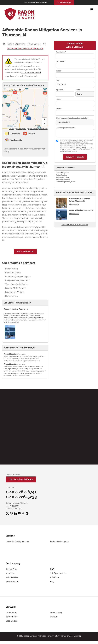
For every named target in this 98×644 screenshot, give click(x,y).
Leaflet (11, 129)
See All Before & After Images (75, 225)
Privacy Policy (53, 636)
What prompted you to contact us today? (72, 118)
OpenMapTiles (21, 129)
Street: (59, 71)
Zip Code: (60, 90)
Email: (59, 109)
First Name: (61, 52)
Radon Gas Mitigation (60, 541)
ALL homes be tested (31, 73)
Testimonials (11, 613)
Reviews (54, 617)
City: (58, 80)
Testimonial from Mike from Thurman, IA (25, 49)
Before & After (12, 617)
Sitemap (78, 636)
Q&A (52, 569)
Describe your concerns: (65, 128)
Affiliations (55, 577)
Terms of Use (67, 636)
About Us (10, 573)
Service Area (11, 569)
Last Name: (61, 61)
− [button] (45, 124)
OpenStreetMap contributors (38, 129)
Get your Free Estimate (75, 157)
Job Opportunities (58, 573)
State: (78, 90)
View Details (74, 204)
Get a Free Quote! (25, 252)
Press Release (12, 577)
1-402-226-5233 (21, 497)
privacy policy (81, 148)
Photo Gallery (56, 613)
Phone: (59, 99)
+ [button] (45, 120)
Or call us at (10, 487)
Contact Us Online (13, 475)
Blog (52, 582)
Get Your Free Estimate (21, 479)
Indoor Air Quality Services (17, 541)
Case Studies (11, 621)
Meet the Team (12, 582)
